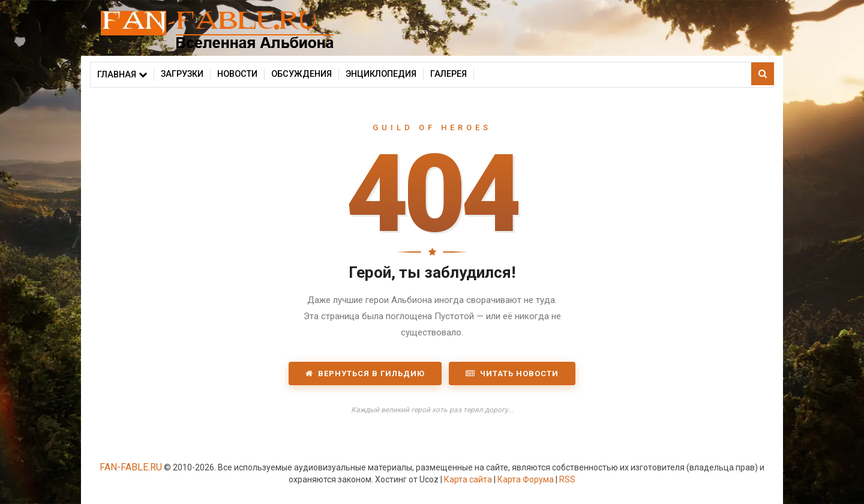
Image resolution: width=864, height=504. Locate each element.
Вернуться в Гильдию (365, 373)
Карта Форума (526, 479)
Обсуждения (301, 74)
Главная (122, 75)
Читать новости (512, 373)
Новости (237, 74)
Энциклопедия (381, 74)
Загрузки (182, 74)
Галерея (448, 74)
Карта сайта (468, 479)
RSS (567, 479)
